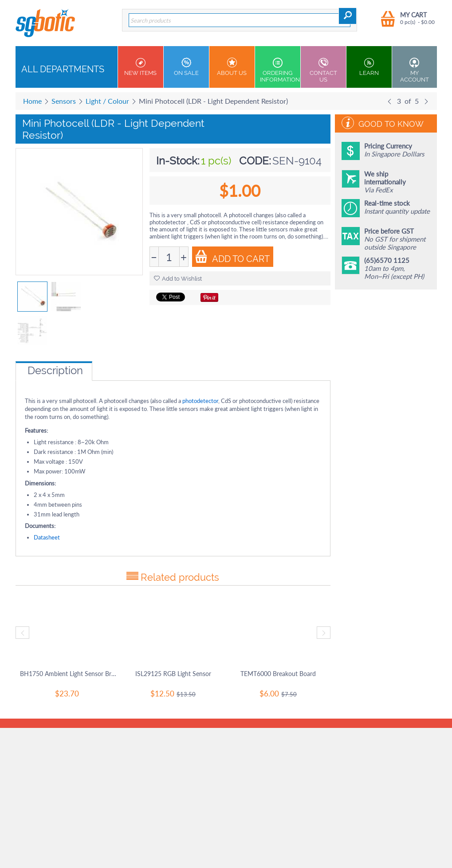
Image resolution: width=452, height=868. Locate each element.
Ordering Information (280, 70)
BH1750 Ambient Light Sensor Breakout (68, 674)
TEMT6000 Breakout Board (278, 674)
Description (55, 370)
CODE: (255, 161)
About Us (232, 67)
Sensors (64, 101)
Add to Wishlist (178, 279)
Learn (369, 67)
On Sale (186, 67)
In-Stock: (178, 161)
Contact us (323, 70)
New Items (141, 67)
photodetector (200, 401)
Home (32, 101)
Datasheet (47, 537)
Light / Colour (107, 101)
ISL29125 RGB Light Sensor (173, 674)
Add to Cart (232, 257)
